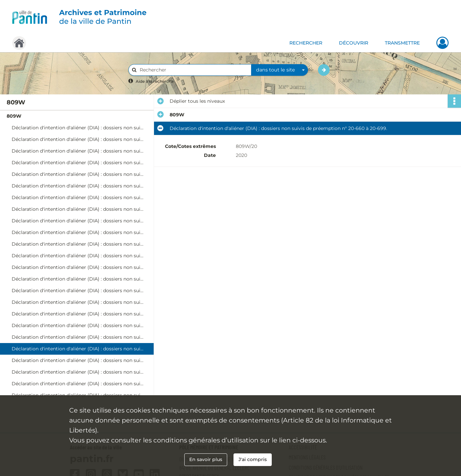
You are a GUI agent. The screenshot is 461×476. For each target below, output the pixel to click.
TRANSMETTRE (402, 43)
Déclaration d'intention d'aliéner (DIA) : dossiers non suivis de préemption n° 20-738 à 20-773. (78, 372)
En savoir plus (206, 459)
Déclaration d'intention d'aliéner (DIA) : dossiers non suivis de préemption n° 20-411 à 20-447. (78, 267)
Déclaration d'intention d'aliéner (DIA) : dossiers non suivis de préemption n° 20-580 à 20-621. (78, 325)
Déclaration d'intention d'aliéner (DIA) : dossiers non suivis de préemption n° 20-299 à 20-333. (78, 232)
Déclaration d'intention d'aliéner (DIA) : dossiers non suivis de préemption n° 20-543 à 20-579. (78, 314)
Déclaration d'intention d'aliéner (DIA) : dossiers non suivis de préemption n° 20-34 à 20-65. (78, 139)
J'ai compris (253, 459)
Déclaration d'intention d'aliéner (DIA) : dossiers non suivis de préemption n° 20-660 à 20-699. (78, 349)
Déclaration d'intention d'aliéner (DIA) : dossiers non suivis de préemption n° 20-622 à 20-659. (78, 337)
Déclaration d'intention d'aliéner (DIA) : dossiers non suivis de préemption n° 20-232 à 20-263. (78, 209)
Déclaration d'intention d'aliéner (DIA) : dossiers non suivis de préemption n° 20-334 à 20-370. (78, 244)
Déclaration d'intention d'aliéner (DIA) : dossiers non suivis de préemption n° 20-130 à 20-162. (78, 174)
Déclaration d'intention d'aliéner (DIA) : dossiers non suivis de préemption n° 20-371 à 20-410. (78, 256)
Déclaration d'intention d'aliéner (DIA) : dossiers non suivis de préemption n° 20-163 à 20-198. (78, 186)
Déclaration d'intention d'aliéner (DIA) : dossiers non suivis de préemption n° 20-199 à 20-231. (78, 197)
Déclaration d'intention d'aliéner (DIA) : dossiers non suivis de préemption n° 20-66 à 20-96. (78, 151)
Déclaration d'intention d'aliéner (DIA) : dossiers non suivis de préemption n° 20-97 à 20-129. (78, 163)
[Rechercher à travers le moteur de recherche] (193, 70)
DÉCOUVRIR (354, 43)
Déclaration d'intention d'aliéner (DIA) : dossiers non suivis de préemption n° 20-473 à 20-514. (78, 291)
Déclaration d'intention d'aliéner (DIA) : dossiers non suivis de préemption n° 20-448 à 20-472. (78, 279)
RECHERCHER (306, 43)
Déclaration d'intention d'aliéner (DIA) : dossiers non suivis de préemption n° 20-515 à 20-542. (78, 302)
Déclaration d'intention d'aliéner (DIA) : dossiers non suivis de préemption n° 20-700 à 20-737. (78, 360)
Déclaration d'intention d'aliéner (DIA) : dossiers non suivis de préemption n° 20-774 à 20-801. (78, 384)
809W (14, 116)
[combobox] (280, 70)
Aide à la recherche (155, 81)
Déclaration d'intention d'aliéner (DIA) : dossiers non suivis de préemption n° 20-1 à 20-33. (78, 128)
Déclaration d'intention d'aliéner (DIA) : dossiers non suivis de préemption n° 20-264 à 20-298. (78, 221)
